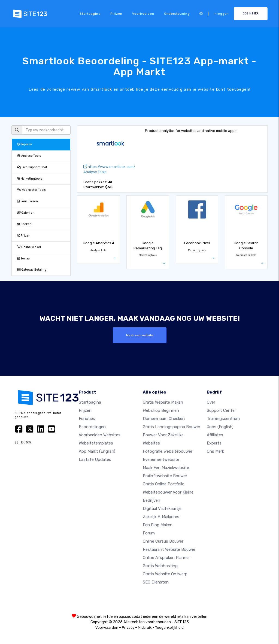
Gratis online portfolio (164, 484)
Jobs (220, 427)
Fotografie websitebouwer (168, 451)
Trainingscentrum (223, 419)
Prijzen (116, 14)
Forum (149, 533)
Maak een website (140, 335)
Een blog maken (158, 525)
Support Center (221, 410)
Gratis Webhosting (160, 566)
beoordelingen (92, 427)
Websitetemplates (96, 443)
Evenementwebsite (161, 459)
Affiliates (215, 435)
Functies (87, 419)
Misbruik (145, 628)
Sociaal (24, 258)
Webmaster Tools (31, 190)
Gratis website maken (163, 402)
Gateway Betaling (32, 270)
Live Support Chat (32, 167)
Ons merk (215, 451)
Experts (214, 443)
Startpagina (90, 14)
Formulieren (28, 201)
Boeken (24, 224)
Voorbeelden (143, 14)
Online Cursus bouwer (163, 541)
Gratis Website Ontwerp (165, 574)
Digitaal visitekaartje (162, 509)
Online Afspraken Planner (166, 558)
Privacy (128, 628)
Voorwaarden (107, 628)
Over (211, 402)
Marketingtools (30, 179)
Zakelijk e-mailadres (161, 517)
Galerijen (26, 213)
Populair (25, 144)
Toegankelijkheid (169, 628)
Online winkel (29, 247)
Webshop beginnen (161, 410)
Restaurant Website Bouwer (169, 549)
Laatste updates (95, 459)
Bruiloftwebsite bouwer (165, 476)
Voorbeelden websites (100, 435)
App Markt (97, 451)
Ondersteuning (177, 14)
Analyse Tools (29, 156)
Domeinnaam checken (164, 419)
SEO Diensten (156, 582)
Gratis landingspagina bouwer (172, 427)
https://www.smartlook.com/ (109, 167)
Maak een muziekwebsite (166, 468)
